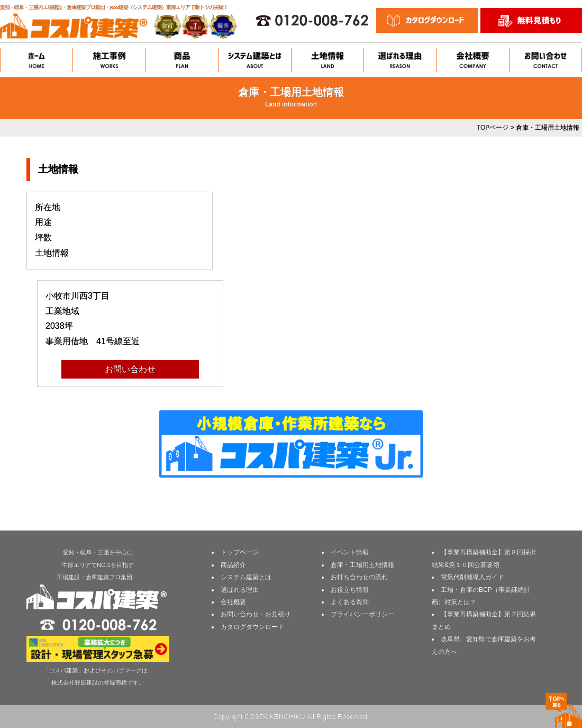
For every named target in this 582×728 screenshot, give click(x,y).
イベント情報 (350, 552)
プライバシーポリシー (362, 614)
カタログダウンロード (252, 627)
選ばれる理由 (240, 590)
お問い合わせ (130, 369)
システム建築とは (246, 577)
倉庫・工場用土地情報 (362, 565)
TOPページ (493, 128)
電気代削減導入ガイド (472, 577)
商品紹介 (233, 565)
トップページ (240, 552)
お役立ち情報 (350, 590)
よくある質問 (350, 602)
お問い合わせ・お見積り (256, 614)
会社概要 (233, 602)
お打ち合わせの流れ (359, 577)
